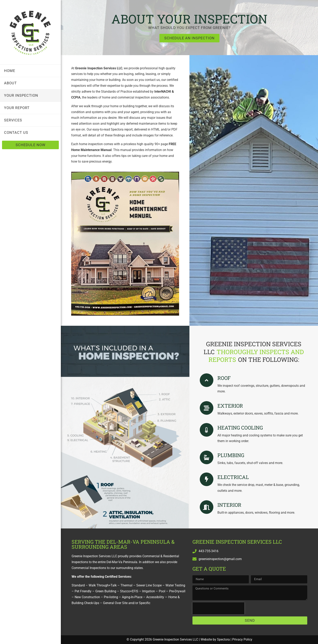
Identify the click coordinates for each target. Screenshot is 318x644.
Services (13, 120)
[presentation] (218, 608)
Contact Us (16, 132)
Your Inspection (21, 95)
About (10, 83)
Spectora (223, 639)
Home (10, 71)
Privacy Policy (242, 639)
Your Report (17, 108)
